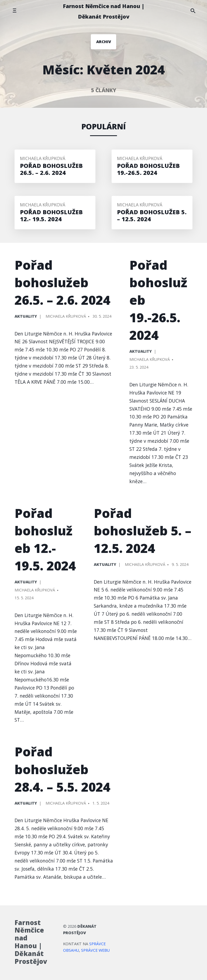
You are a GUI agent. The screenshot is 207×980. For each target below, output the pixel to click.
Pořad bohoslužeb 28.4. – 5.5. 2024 (62, 769)
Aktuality (26, 316)
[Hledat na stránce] (193, 11)
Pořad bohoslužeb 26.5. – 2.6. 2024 (62, 282)
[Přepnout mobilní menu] (14, 11)
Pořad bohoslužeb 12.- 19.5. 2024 (45, 539)
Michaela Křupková (43, 158)
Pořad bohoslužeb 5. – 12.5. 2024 (143, 531)
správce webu (95, 950)
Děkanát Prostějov (80, 929)
